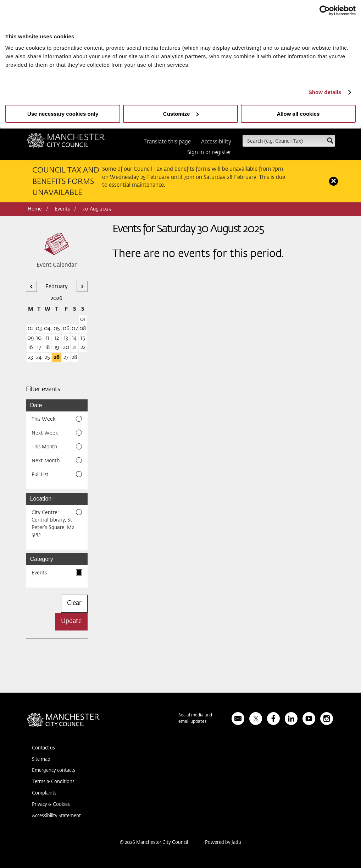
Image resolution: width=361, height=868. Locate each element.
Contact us (43, 748)
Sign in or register (209, 152)
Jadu (236, 843)
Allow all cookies (298, 114)
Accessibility (216, 142)
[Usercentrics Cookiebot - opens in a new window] (325, 11)
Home (35, 209)
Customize (181, 114)
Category (42, 559)
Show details (325, 92)
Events (62, 209)
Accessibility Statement (56, 816)
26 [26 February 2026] (57, 357)
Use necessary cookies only (63, 114)
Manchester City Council (66, 143)
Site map (41, 760)
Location (41, 499)
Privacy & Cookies (51, 805)
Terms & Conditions (53, 782)
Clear (74, 603)
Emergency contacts (54, 771)
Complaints (44, 793)
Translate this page (167, 142)
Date (36, 405)
